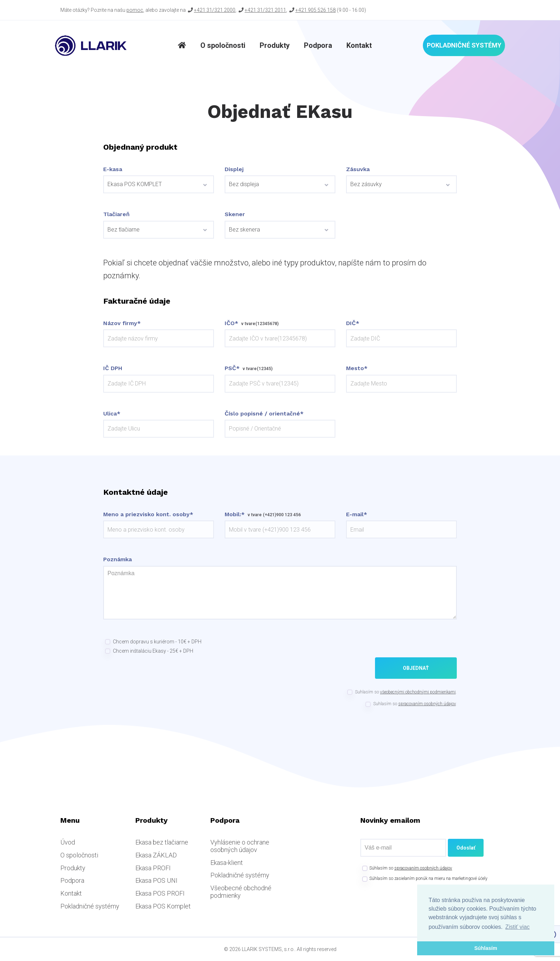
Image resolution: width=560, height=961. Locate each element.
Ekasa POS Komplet (163, 906)
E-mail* (357, 514)
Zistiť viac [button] (517, 927)
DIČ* (353, 323)
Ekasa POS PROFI (160, 893)
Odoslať (466, 848)
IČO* (231, 323)
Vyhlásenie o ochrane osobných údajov (240, 846)
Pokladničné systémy (464, 45)
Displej (234, 169)
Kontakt (359, 45)
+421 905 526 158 (316, 10)
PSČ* (232, 368)
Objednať (416, 668)
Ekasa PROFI (153, 868)
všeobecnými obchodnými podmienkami (418, 692)
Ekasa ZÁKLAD (156, 855)
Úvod (68, 842)
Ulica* (112, 414)
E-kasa (113, 169)
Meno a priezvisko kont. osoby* (148, 514)
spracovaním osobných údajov (427, 704)
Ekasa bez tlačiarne (162, 842)
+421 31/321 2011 (265, 10)
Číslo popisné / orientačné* (264, 414)
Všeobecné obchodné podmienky (241, 892)
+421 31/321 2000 (215, 10)
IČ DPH (113, 368)
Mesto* (357, 368)
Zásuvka (358, 169)
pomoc (135, 10)
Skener (235, 214)
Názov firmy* (122, 323)
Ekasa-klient (227, 863)
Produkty (275, 45)
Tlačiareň (116, 214)
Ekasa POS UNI (156, 880)
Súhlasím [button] (486, 948)
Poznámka (117, 559)
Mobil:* (235, 514)
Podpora (318, 45)
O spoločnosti (223, 45)
